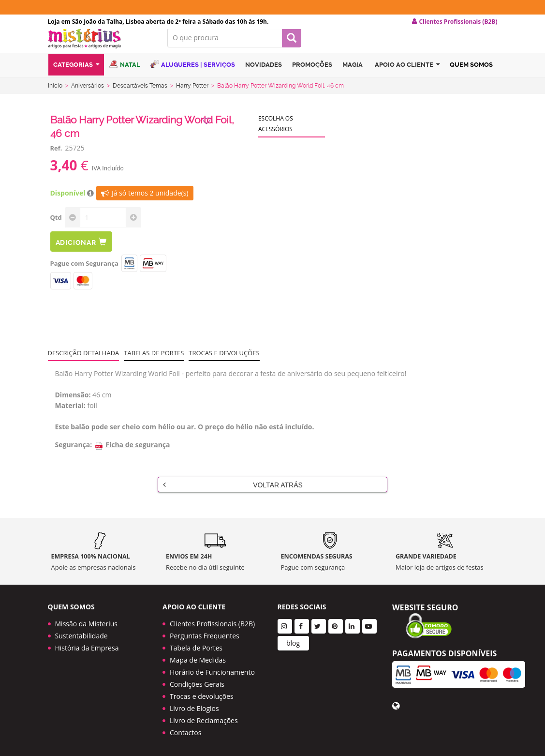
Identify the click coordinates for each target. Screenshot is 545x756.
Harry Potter (192, 93)
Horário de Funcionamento (212, 669)
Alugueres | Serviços (193, 74)
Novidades (264, 74)
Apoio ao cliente (407, 74)
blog (293, 640)
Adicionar (81, 249)
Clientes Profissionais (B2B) (212, 620)
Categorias (76, 74)
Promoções (312, 74)
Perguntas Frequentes (205, 632)
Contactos (185, 729)
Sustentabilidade (81, 632)
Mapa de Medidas (198, 657)
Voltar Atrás (233, 492)
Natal (125, 74)
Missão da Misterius (86, 620)
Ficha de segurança (132, 452)
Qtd (56, 225)
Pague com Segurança (84, 271)
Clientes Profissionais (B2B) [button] (455, 22)
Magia (353, 74)
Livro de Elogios (194, 705)
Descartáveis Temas (140, 93)
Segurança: (74, 452)
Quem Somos (471, 74)
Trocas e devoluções (224, 361)
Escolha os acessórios (276, 131)
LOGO (101, 46)
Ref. (56, 156)
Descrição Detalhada (84, 361)
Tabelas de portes (154, 361)
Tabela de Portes (196, 644)
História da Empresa (87, 644)
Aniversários (88, 93)
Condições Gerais (197, 681)
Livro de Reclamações (204, 717)
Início (55, 93)
